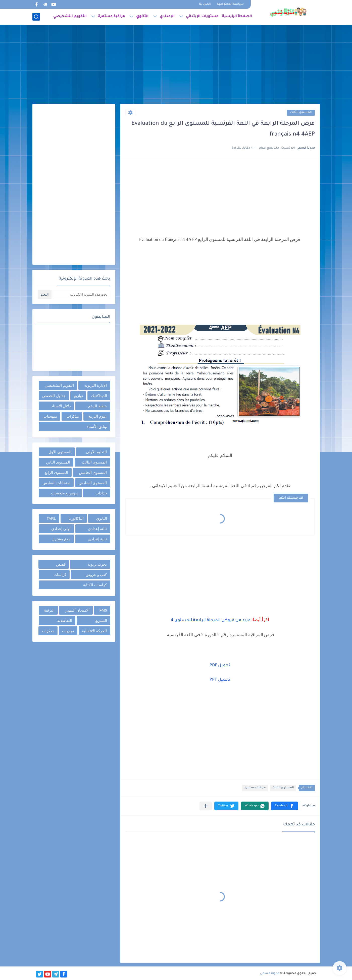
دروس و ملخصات (65, 493)
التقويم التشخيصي (70, 17)
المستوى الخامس (93, 472)
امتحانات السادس (56, 483)
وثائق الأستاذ (97, 427)
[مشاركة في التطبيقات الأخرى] (206, 806)
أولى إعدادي (61, 529)
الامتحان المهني (77, 610)
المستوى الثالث (301, 113)
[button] (285, 806)
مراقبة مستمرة (111, 17)
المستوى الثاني (58, 462)
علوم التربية (97, 416)
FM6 (103, 610)
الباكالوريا (76, 518)
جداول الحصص (54, 396)
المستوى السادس (93, 483)
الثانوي (142, 17)
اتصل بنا (205, 4)
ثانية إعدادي (97, 539)
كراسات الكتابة (95, 585)
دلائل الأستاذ (61, 406)
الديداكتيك (99, 396)
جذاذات (101, 493)
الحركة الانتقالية (94, 631)
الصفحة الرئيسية (237, 17)
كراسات (60, 575)
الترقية (49, 610)
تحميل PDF (220, 666)
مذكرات (73, 416)
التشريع (101, 620)
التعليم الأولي (96, 452)
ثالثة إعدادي (97, 529)
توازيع (79, 396)
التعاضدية (65, 620)
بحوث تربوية (97, 564)
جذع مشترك (61, 539)
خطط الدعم (97, 406)
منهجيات (50, 416)
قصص (61, 564)
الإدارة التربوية (96, 385)
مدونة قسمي (270, 973)
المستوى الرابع (56, 472)
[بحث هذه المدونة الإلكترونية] (81, 295)
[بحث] (36, 17)
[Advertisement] (176, 65)
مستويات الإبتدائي (202, 17)
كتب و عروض (96, 575)
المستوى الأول (60, 452)
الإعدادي (167, 17)
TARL (51, 518)
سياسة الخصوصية (230, 4)
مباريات (68, 631)
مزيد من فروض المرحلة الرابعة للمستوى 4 (211, 620)
